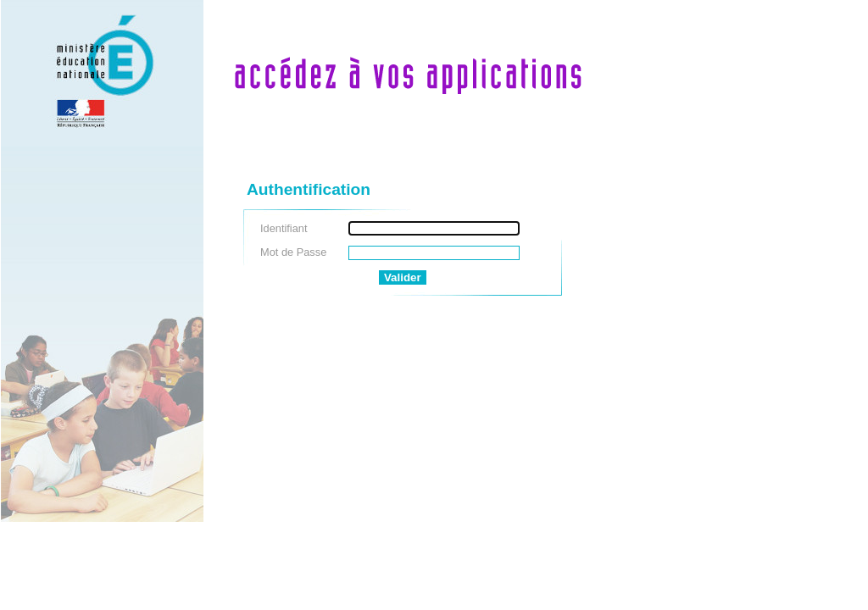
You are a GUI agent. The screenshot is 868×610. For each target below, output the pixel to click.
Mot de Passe (293, 252)
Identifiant (284, 228)
